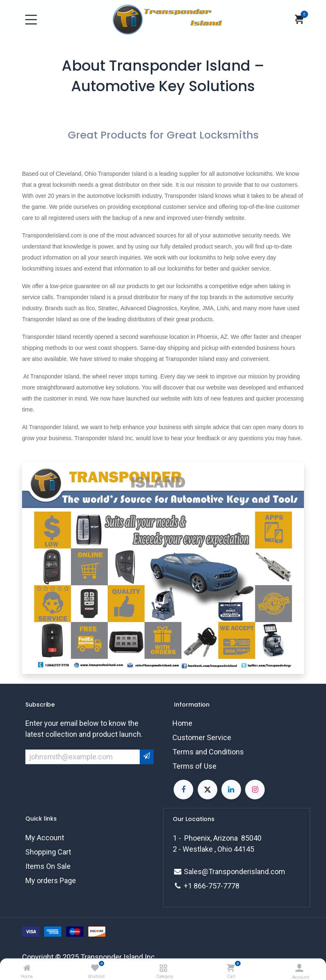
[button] (147, 757)
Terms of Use (194, 766)
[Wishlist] (95, 968)
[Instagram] (255, 790)
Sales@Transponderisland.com (234, 871)
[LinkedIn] (231, 790)
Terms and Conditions (208, 752)
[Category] (163, 968)
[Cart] (231, 968)
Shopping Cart (48, 852)
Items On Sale (48, 866)
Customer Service (202, 737)
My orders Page (51, 880)
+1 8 (191, 886)
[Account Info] (299, 968)
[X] (208, 790)
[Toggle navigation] (31, 20)
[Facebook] (183, 790)
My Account (45, 838)
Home (182, 723)
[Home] (27, 968)
